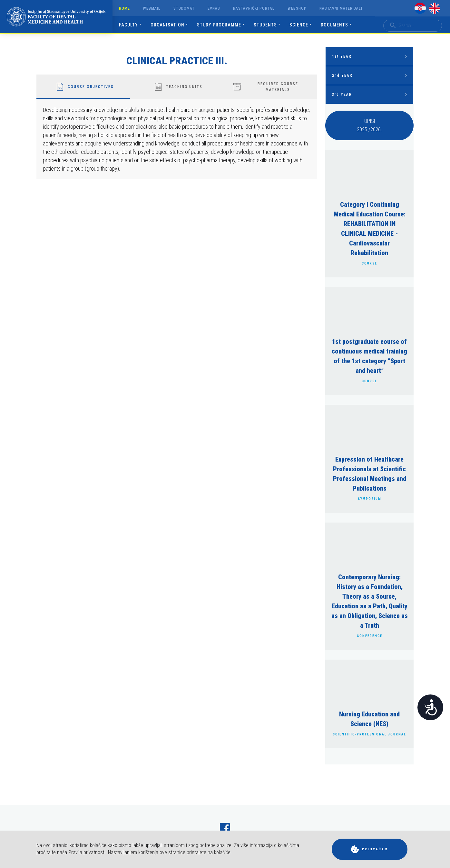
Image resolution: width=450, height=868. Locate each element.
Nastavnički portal (254, 8)
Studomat (184, 8)
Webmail (152, 8)
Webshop (297, 8)
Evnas (214, 8)
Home (124, 8)
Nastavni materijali (341, 8)
